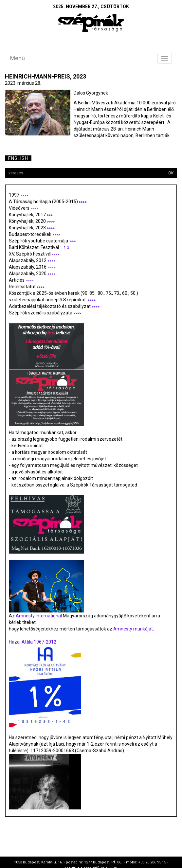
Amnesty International (39, 616)
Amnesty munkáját (133, 629)
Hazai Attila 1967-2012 (33, 642)
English (18, 158)
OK (171, 173)
